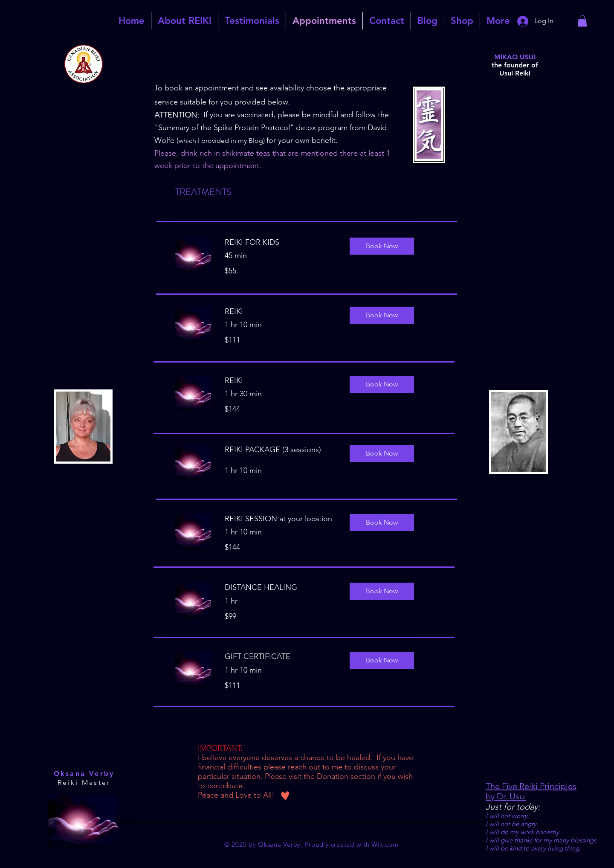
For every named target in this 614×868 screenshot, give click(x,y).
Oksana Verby (84, 774)
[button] (382, 246)
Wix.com (385, 844)
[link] (582, 21)
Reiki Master (84, 782)
